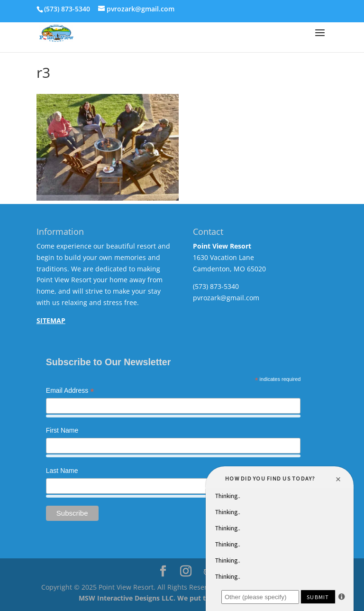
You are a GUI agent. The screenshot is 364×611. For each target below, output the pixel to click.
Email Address (70, 391)
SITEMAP (51, 320)
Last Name (62, 471)
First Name (62, 430)
